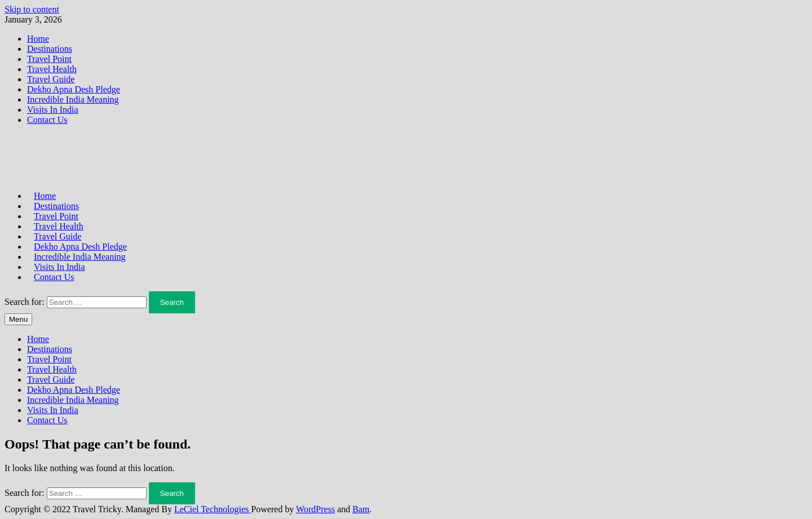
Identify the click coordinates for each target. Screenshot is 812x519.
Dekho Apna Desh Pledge (74, 89)
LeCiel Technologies (213, 509)
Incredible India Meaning (73, 99)
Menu (18, 319)
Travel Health (52, 69)
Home (38, 39)
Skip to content (32, 9)
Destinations (50, 49)
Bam (361, 509)
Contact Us (47, 120)
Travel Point (49, 59)
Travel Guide (51, 79)
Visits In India (53, 110)
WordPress (315, 509)
